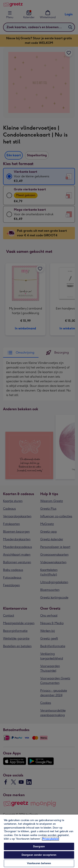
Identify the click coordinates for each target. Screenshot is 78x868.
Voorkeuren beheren (39, 863)
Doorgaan (39, 846)
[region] (39, 841)
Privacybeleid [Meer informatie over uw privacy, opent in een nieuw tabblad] (50, 839)
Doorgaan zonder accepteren (39, 855)
